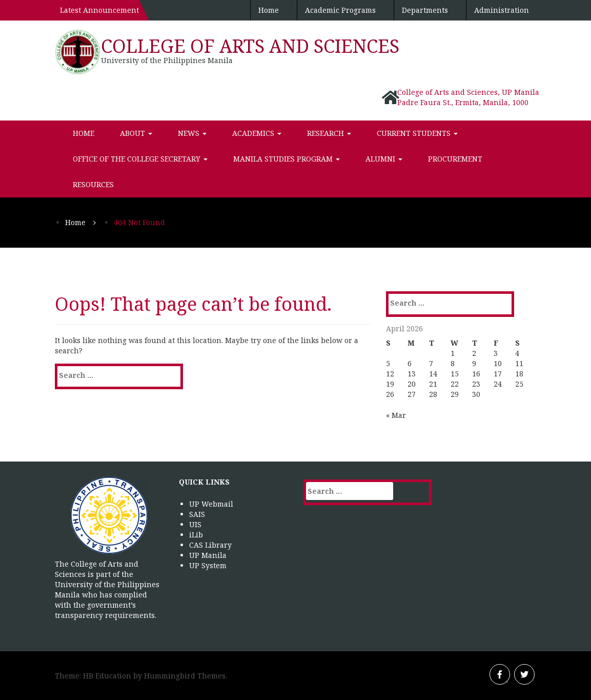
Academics (257, 133)
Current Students (417, 133)
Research (329, 133)
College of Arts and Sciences (250, 46)
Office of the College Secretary (140, 159)
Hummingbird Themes (185, 676)
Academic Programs (340, 10)
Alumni (384, 159)
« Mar (396, 415)
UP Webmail (211, 504)
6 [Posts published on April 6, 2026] (410, 363)
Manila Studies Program (287, 159)
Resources (93, 184)
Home (269, 10)
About (136, 133)
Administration (502, 10)
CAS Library (210, 545)
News (192, 133)
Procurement (455, 159)
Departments (425, 10)
